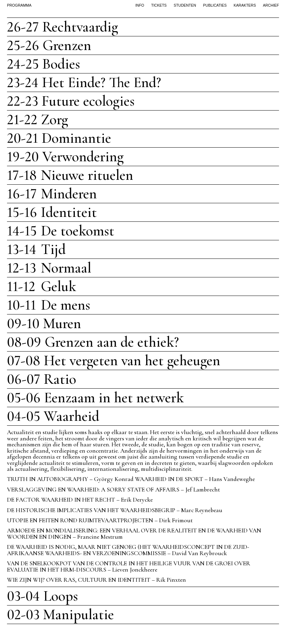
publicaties (215, 5)
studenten (185, 5)
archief (271, 5)
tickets (159, 5)
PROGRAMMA (19, 5)
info (140, 5)
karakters (245, 5)
